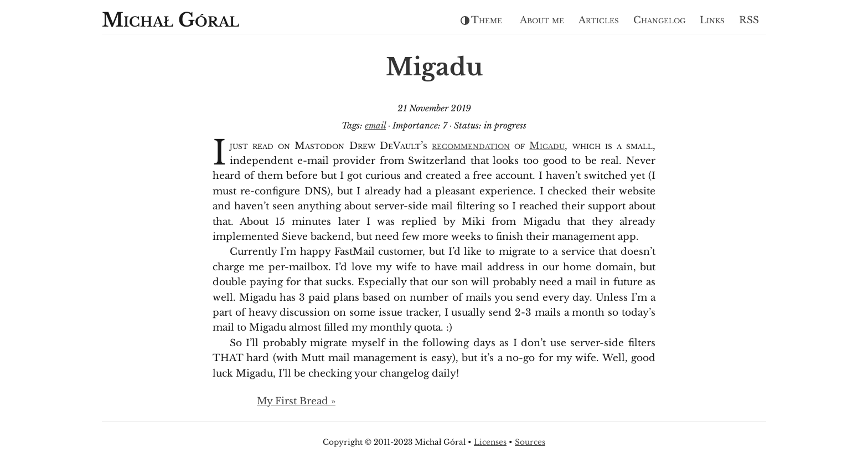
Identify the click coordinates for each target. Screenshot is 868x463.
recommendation (471, 146)
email (375, 125)
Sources (530, 442)
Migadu (547, 146)
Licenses (490, 442)
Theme (481, 20)
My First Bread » (296, 401)
